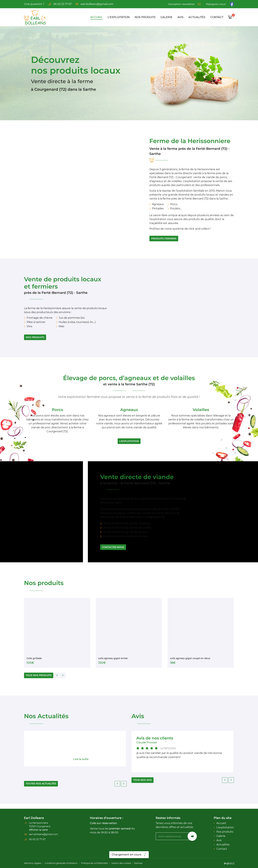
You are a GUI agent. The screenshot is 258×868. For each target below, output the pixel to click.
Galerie (166, 17)
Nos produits (145, 17)
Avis (180, 17)
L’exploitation (119, 17)
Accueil (97, 17)
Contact (217, 17)
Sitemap (156, 863)
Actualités (197, 17)
